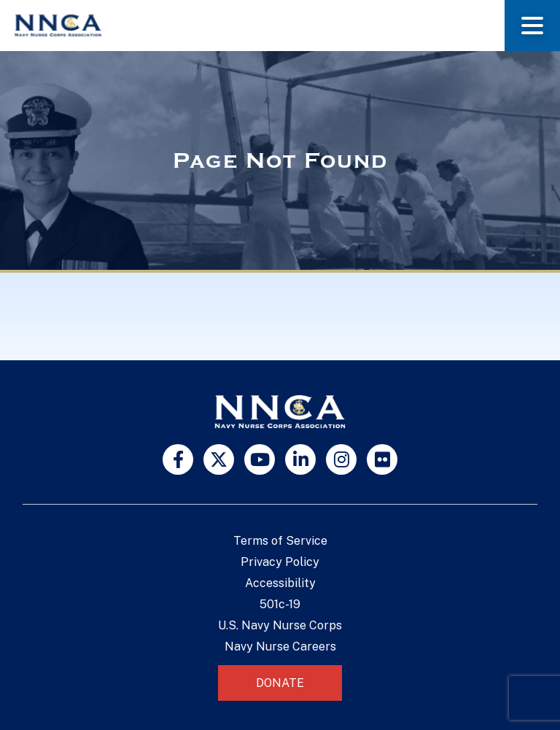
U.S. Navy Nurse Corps (280, 625)
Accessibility (280, 583)
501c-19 (280, 604)
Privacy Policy (280, 562)
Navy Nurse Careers (280, 646)
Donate (280, 683)
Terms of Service (280, 541)
